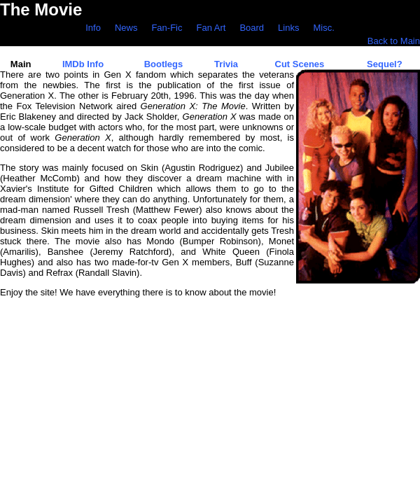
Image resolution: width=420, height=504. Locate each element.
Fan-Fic (167, 28)
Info (93, 28)
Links (288, 28)
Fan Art (211, 28)
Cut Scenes (300, 64)
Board (252, 28)
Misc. (323, 28)
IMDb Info (83, 64)
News (126, 28)
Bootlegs (164, 64)
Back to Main (394, 41)
